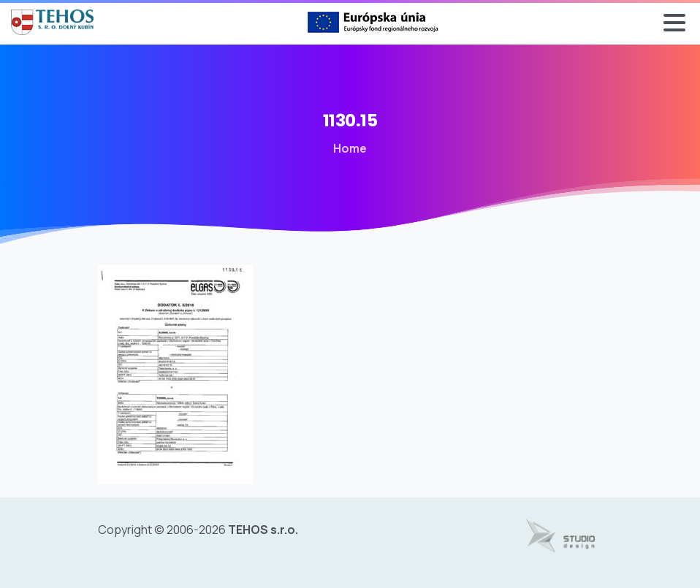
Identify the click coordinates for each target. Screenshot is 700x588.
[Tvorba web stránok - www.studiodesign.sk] (560, 536)
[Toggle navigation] (674, 23)
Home (349, 148)
